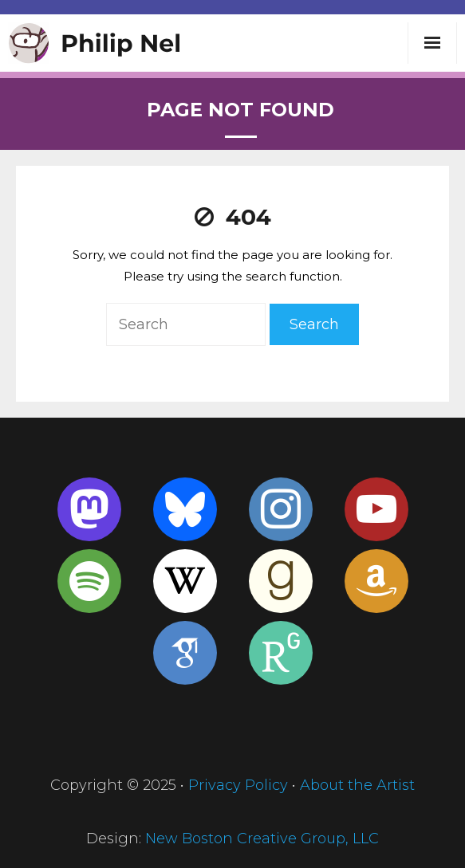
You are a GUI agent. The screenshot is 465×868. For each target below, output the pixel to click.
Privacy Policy (238, 785)
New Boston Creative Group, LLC (262, 839)
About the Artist (357, 785)
